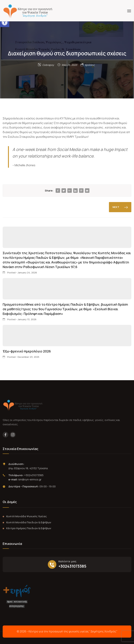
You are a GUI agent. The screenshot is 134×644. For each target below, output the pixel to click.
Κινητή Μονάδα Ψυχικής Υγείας (26, 516)
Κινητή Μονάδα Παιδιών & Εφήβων (29, 522)
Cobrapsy (48, 65)
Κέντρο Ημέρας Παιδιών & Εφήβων (29, 528)
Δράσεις (90, 65)
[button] (5, 22)
